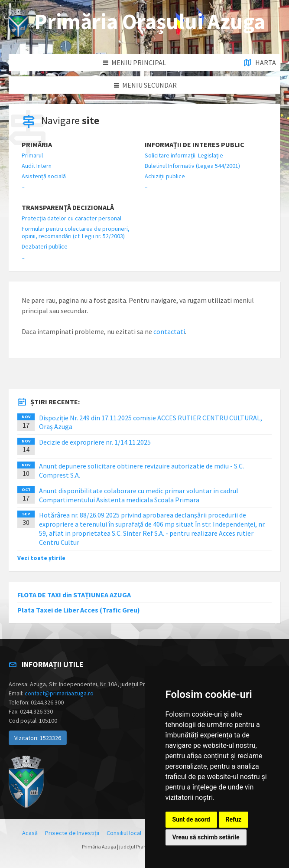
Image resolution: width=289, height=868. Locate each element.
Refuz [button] (234, 819)
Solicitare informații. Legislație (184, 155)
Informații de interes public (195, 145)
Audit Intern (37, 166)
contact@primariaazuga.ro (59, 693)
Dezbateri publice (45, 246)
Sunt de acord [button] (191, 819)
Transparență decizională (68, 208)
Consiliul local (124, 833)
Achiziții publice (165, 176)
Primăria (37, 145)
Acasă (30, 833)
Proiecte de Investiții (72, 833)
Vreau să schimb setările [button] (206, 837)
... (24, 186)
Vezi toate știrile (41, 558)
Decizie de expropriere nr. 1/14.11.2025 (95, 442)
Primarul (32, 155)
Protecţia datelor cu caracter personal (71, 218)
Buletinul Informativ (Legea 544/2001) (192, 166)
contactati (169, 331)
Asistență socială (44, 176)
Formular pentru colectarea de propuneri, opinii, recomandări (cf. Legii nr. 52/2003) (76, 232)
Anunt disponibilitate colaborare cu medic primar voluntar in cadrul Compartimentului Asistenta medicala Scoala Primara (139, 495)
